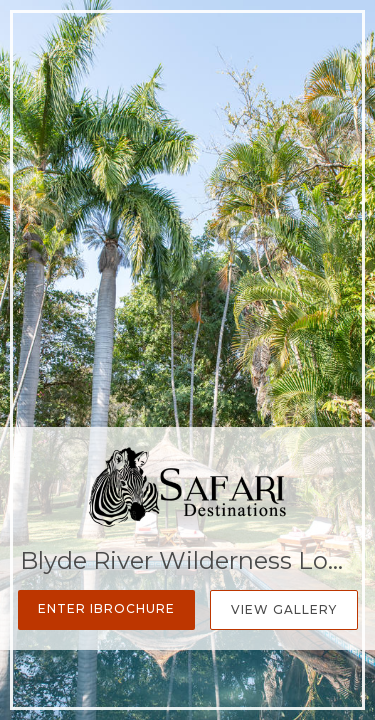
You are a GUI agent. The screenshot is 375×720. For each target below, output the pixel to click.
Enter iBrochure (106, 608)
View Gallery (284, 609)
